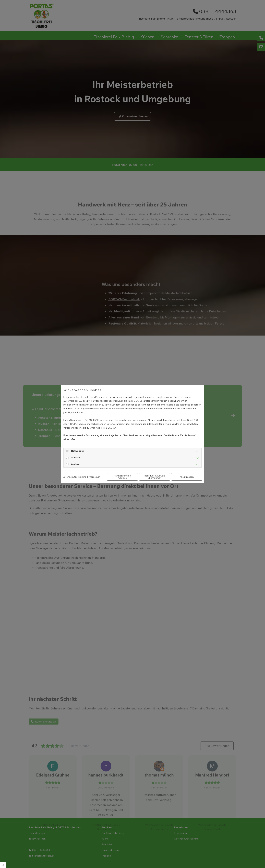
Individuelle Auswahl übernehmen (155, 477)
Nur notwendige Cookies (122, 477)
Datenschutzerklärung (75, 477)
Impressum (94, 477)
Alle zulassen (187, 477)
